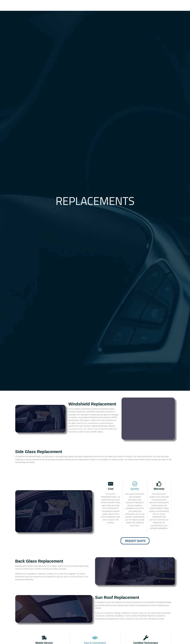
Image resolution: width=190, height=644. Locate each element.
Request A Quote (40, 419)
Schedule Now (135, 578)
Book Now (148, 419)
